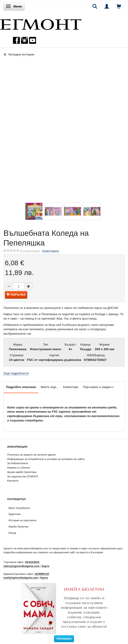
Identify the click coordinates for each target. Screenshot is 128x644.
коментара (30, 251)
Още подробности (16, 373)
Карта (45, 566)
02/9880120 (42, 574)
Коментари (71, 387)
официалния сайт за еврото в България (78, 552)
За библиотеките (18, 463)
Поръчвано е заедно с (98, 387)
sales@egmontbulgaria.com (21, 566)
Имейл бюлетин (18, 526)
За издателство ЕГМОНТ (23, 476)
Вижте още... (50, 387)
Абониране (64, 639)
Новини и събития (18, 468)
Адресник (15, 514)
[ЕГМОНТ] (41, 23)
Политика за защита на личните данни (31, 455)
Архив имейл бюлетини (22, 472)
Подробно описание (21, 387)
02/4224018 (32, 562)
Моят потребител (19, 508)
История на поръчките (23, 520)
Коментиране (51, 251)
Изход (12, 533)
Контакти (13, 481)
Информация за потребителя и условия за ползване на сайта (46, 459)
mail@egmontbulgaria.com (21, 578)
